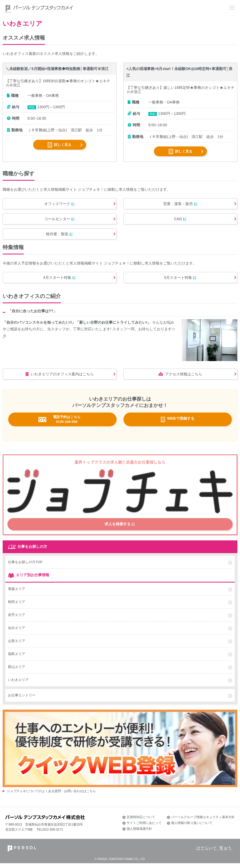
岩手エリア (17, 619)
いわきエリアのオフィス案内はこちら (57, 381)
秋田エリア (17, 606)
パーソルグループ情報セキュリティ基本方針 (203, 822)
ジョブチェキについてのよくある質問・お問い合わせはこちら (51, 796)
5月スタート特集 (176, 283)
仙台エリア (17, 632)
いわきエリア (18, 684)
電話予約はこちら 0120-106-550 (67, 427)
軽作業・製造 (55, 238)
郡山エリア (17, 671)
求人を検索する (118, 530)
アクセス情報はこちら (179, 381)
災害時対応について (141, 822)
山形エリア (17, 645)
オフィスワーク (55, 205)
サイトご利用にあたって (144, 827)
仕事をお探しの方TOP (25, 567)
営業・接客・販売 (176, 205)
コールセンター (55, 221)
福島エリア (17, 658)
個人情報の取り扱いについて (192, 827)
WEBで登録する (181, 426)
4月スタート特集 (55, 283)
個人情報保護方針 (139, 833)
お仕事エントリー (22, 700)
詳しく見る (63, 145)
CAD (176, 221)
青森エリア (17, 593)
